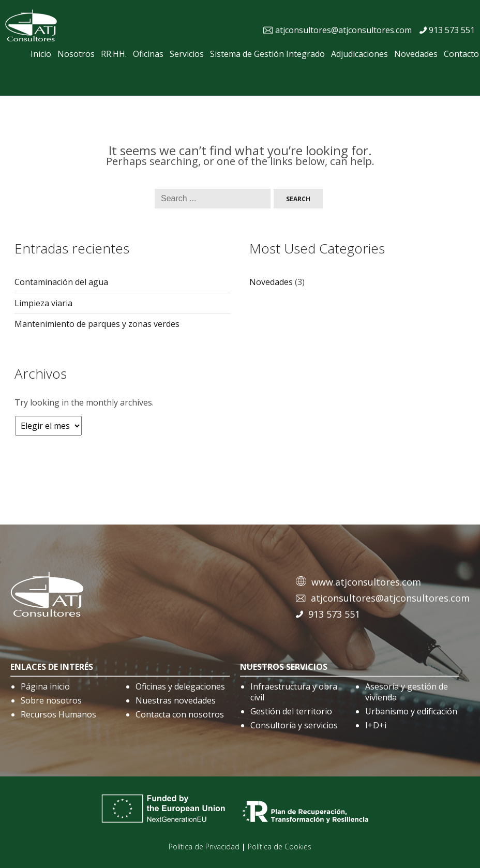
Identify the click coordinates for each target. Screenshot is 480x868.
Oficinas (148, 54)
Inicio (41, 54)
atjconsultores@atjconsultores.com (343, 30)
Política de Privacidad (204, 847)
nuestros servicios (284, 667)
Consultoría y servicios (294, 725)
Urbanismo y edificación (411, 711)
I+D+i (376, 725)
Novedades (416, 54)
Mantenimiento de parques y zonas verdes (97, 324)
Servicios (187, 54)
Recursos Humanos (58, 714)
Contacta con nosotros (180, 714)
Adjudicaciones (359, 54)
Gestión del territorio (291, 711)
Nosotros (76, 54)
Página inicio (45, 686)
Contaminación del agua (61, 282)
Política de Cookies (280, 847)
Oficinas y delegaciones (180, 686)
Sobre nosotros (51, 700)
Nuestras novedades (176, 700)
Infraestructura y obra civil (294, 692)
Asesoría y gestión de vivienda (407, 692)
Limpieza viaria (43, 303)
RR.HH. (114, 54)
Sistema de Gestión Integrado (267, 54)
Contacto (461, 54)
